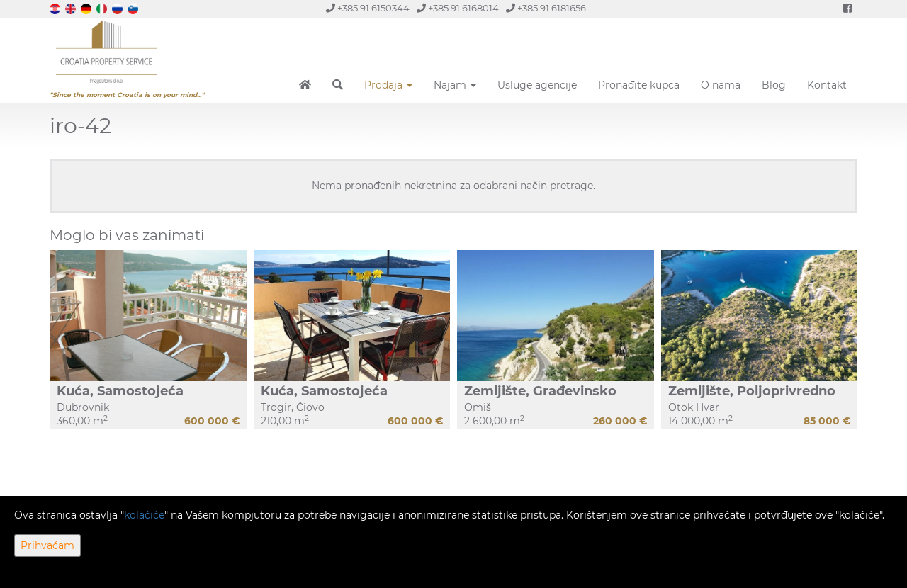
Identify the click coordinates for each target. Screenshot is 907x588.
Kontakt (827, 85)
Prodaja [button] (388, 85)
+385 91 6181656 (546, 8)
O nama (721, 85)
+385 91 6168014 (458, 8)
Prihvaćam (47, 545)
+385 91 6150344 (368, 8)
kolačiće (144, 515)
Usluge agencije (537, 85)
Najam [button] (455, 85)
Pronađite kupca (639, 85)
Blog (774, 85)
